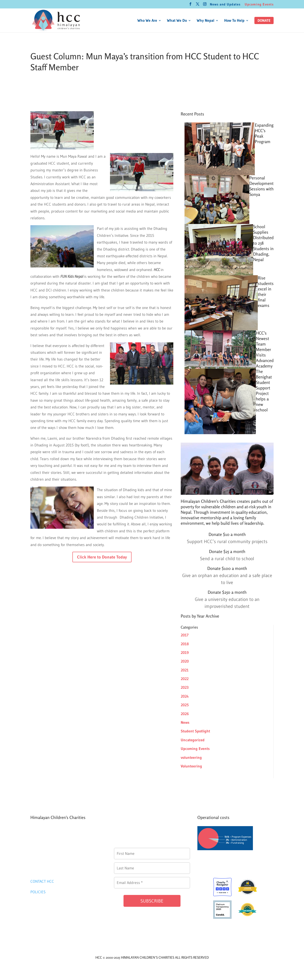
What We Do (177, 21)
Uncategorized (193, 740)
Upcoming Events (259, 4)
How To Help (234, 21)
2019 (185, 653)
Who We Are (147, 21)
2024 (185, 696)
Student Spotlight (195, 731)
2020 (185, 661)
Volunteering (191, 766)
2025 (185, 705)
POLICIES (38, 892)
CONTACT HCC (42, 881)
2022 (185, 679)
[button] (264, 20)
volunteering (191, 758)
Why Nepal (206, 21)
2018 (185, 644)
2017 (185, 635)
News (185, 722)
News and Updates (225, 4)
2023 (185, 687)
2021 (185, 670)
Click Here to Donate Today (102, 557)
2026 (185, 714)
